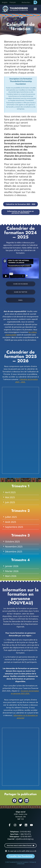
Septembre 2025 (14, 527)
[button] (35, 9)
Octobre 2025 (12, 542)
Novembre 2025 (14, 547)
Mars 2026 (11, 576)
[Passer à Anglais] (5, 2)
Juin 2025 (10, 502)
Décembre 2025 (14, 552)
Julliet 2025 (11, 517)
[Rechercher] (35, 2)
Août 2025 (11, 522)
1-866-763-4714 (25, 834)
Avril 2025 (10, 492)
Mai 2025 (10, 497)
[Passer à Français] (13, 2)
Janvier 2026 (12, 566)
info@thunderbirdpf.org (25, 839)
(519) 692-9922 (26, 832)
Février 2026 (12, 571)
